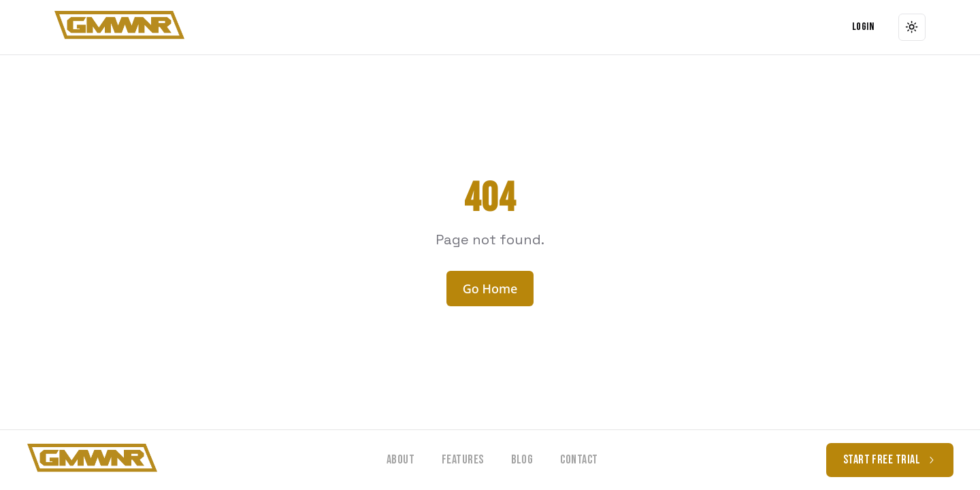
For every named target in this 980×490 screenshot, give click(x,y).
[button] (119, 27)
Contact (579, 460)
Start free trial (890, 460)
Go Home (490, 289)
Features (463, 460)
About (401, 460)
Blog (522, 460)
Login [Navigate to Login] (863, 27)
